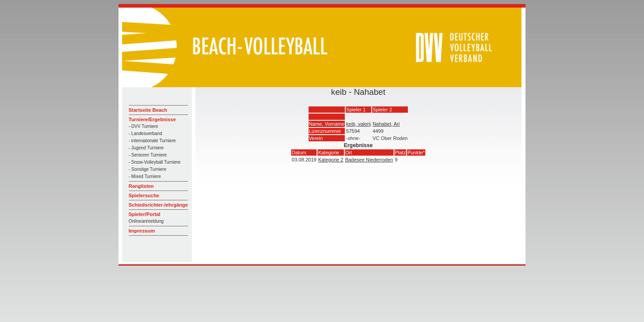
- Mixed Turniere (145, 176)
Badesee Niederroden (369, 160)
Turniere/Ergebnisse (153, 119)
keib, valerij (358, 124)
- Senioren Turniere (148, 155)
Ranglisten (141, 186)
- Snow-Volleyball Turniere (155, 162)
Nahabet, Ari (386, 124)
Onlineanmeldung (146, 221)
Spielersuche (144, 195)
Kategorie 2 (330, 160)
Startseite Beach (148, 110)
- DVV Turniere (144, 126)
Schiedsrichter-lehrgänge (159, 205)
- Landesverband (146, 133)
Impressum (142, 231)
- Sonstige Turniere (148, 169)
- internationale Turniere (153, 141)
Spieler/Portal (145, 214)
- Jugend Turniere (146, 148)
